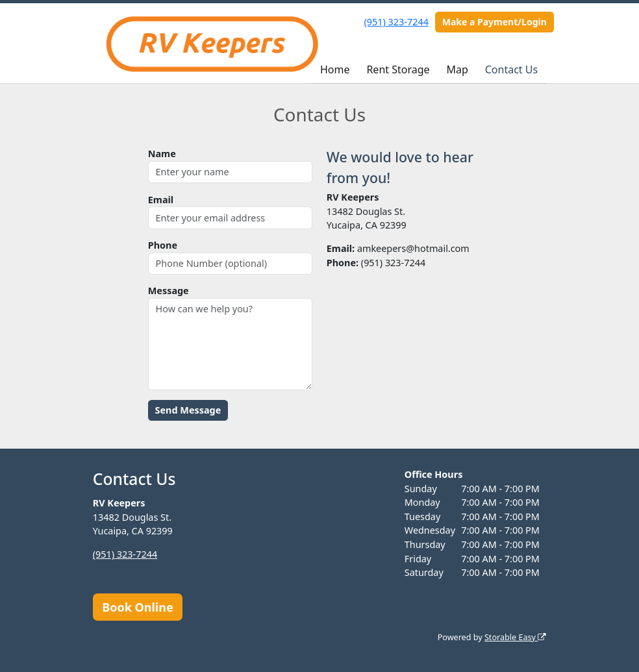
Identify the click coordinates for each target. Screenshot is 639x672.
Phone (163, 245)
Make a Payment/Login (495, 22)
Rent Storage (398, 69)
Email (161, 200)
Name (162, 154)
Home (335, 69)
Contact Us (511, 69)
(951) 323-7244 (396, 22)
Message (169, 291)
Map (457, 69)
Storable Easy (515, 637)
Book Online (137, 607)
